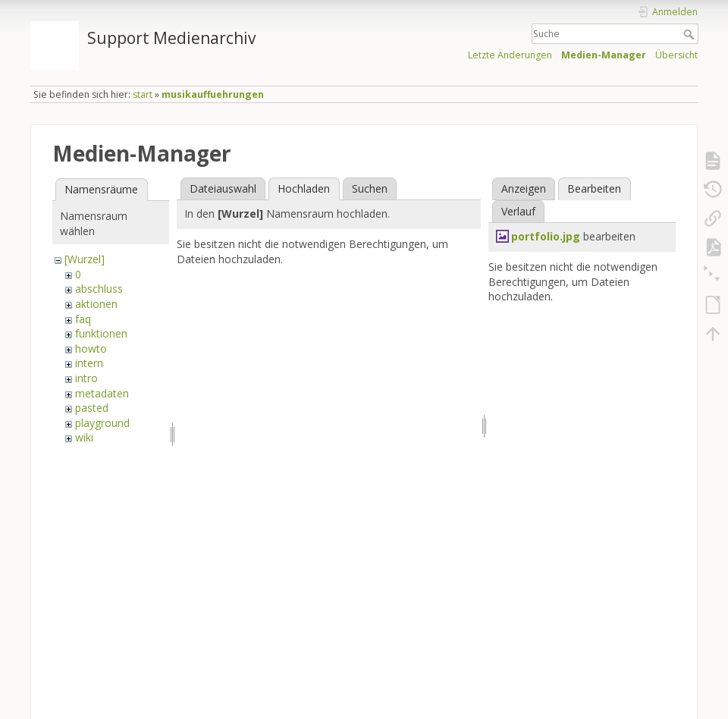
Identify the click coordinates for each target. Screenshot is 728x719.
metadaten (102, 393)
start (143, 94)
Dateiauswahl (223, 188)
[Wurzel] (85, 259)
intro (86, 378)
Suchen (370, 188)
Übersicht (676, 55)
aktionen (96, 304)
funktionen (101, 333)
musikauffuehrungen (213, 94)
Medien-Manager (604, 55)
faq (83, 319)
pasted (92, 408)
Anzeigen (524, 188)
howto (91, 349)
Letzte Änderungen (510, 55)
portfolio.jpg (546, 236)
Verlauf (518, 211)
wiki (84, 437)
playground (102, 423)
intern (89, 363)
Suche (690, 34)
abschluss (99, 289)
